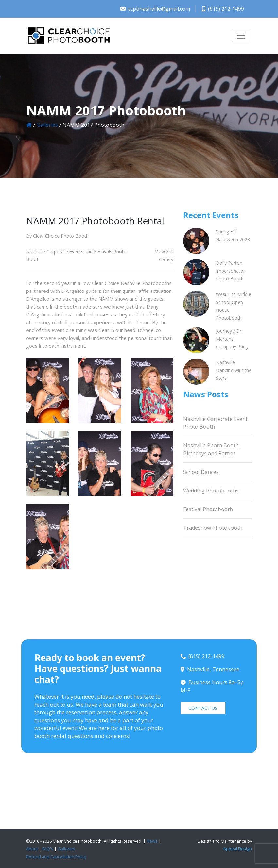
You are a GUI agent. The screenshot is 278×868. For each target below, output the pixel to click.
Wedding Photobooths (211, 491)
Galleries (47, 125)
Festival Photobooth (208, 509)
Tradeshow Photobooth (213, 528)
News (152, 841)
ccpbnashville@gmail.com (155, 9)
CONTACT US (203, 708)
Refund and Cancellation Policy (56, 857)
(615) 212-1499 (223, 9)
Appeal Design (238, 849)
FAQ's (48, 849)
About (32, 849)
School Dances (201, 472)
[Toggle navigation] (241, 36)
